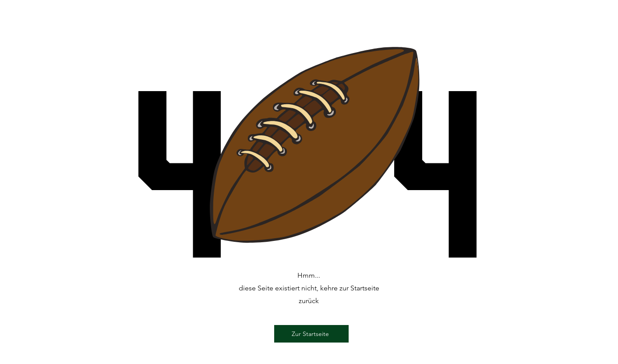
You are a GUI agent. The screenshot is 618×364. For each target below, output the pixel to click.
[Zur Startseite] (311, 334)
